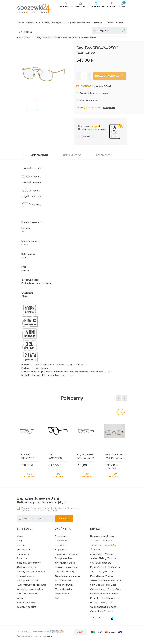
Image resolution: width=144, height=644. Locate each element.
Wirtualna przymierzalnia (30, 589)
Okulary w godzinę (27, 607)
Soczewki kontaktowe (29, 23)
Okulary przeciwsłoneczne (77, 23)
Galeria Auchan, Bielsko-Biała (106, 589)
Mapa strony (62, 594)
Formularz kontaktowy (102, 536)
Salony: (98, 549)
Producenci (23, 554)
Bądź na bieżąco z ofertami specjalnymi (42, 500)
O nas (20, 536)
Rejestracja (61, 541)
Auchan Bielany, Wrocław (103, 558)
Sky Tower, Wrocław (101, 563)
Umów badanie (26, 32)
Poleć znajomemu (87, 100)
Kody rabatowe (63, 580)
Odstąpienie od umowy (68, 576)
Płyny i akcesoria (26, 576)
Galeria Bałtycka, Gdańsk (104, 607)
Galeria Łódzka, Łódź (102, 603)
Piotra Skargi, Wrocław (102, 576)
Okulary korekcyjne (52, 23)
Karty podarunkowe (28, 580)
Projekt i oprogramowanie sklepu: (35, 636)
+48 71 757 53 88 (103, 541)
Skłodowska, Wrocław (102, 572)
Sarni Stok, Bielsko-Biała (103, 585)
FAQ (57, 598)
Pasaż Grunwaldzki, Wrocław (105, 567)
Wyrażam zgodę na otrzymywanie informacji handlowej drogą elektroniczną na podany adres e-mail (50, 509)
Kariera (21, 545)
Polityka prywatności (66, 554)
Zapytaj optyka (63, 589)
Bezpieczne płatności (67, 567)
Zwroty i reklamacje (65, 572)
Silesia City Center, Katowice (106, 580)
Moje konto (61, 536)
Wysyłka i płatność (65, 563)
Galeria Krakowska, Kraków (104, 594)
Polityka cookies (64, 558)
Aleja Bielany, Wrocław (102, 554)
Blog (19, 541)
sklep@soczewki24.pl (105, 545)
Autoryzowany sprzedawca (32, 585)
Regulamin (61, 550)
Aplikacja (22, 598)
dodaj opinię (109, 108)
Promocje (98, 23)
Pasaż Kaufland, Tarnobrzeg (105, 598)
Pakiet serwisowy (26, 603)
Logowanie (61, 545)
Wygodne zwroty (64, 585)
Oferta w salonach (114, 23)
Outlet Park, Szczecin (102, 611)
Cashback (87, 86)
